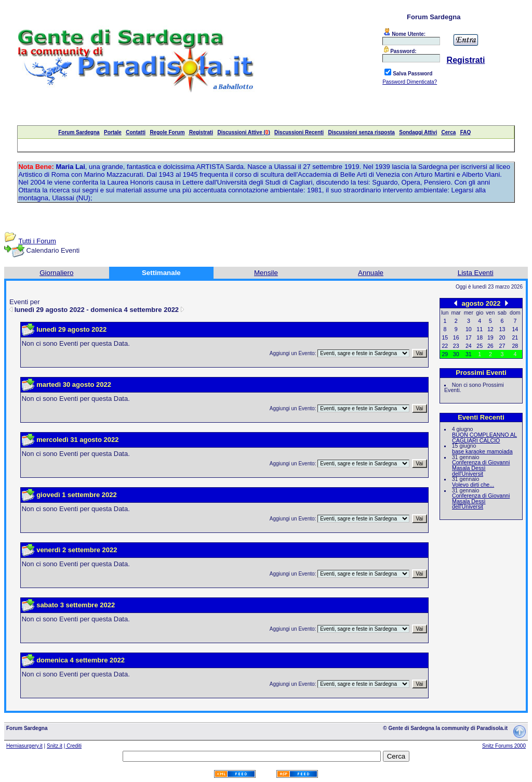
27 (502, 346)
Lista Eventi (476, 273)
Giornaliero (56, 273)
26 (490, 346)
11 (480, 329)
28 (515, 346)
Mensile (266, 273)
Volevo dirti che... (473, 485)
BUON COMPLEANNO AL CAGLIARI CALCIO (484, 438)
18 (480, 337)
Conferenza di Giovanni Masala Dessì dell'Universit (481, 468)
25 (480, 346)
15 (445, 337)
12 (490, 329)
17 (469, 337)
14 (515, 329)
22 (445, 346)
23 (456, 346)
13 (502, 329)
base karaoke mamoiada (482, 451)
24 (469, 346)
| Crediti (73, 746)
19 (490, 337)
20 (502, 337)
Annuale (371, 273)
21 (515, 337)
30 (456, 354)
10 (469, 329)
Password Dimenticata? (410, 82)
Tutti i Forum (37, 241)
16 (456, 337)
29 (445, 354)
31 (469, 354)
